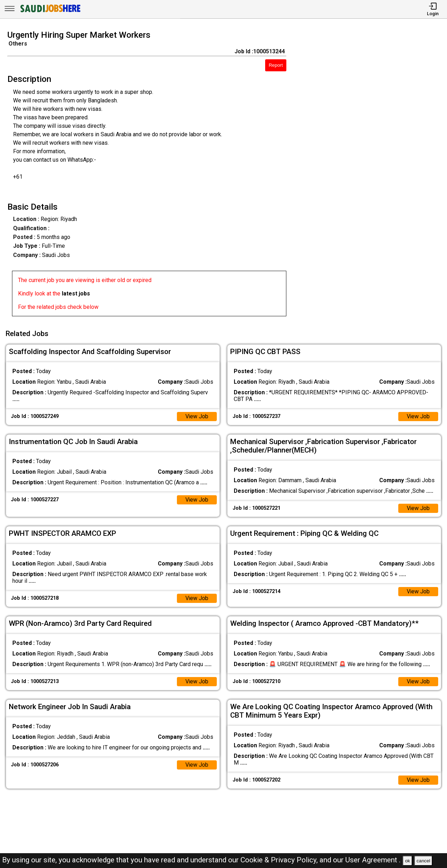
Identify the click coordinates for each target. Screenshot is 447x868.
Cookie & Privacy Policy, (280, 860)
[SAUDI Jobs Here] (50, 12)
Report (276, 65)
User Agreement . (373, 860)
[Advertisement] (372, 175)
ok (407, 861)
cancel (424, 861)
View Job (197, 416)
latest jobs (76, 294)
